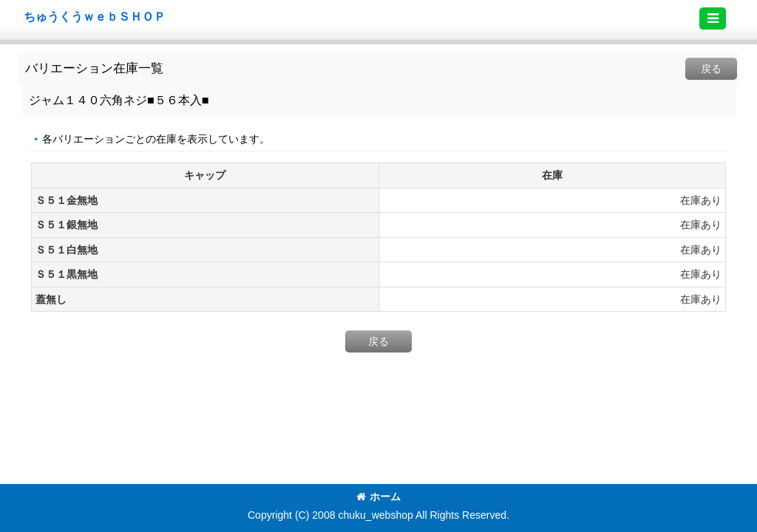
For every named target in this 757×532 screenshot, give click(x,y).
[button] (713, 18)
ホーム (378, 497)
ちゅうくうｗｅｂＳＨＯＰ (95, 16)
